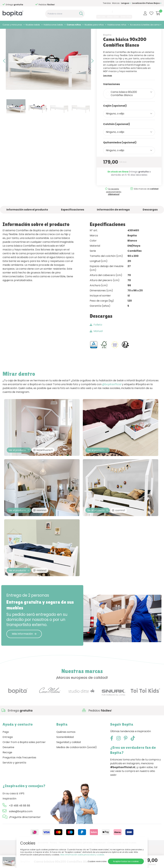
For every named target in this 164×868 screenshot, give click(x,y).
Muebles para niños (94, 25)
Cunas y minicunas (12, 25)
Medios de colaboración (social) (77, 770)
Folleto (96, 337)
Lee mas (108, 88)
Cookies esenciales (97, 861)
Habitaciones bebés (53, 25)
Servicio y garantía (14, 785)
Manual (96, 344)
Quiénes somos (66, 755)
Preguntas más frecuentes (19, 780)
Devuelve (8, 770)
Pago (6, 755)
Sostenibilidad (65, 760)
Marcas (116, 3)
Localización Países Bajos (147, 3)
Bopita (107, 47)
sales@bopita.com (123, 12)
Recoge (7, 775)
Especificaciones (73, 222)
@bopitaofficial (112, 397)
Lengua (126, 3)
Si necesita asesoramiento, (23, 3)
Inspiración (9, 821)
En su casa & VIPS (13, 816)
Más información (24, 656)
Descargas (150, 222)
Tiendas (107, 3)
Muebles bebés (33, 25)
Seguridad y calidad (69, 765)
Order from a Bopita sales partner (24, 765)
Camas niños (74, 25)
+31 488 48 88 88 (103, 12)
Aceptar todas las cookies (126, 861)
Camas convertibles (40, 33)
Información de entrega (113, 222)
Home (6, 33)
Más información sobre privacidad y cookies (82, 855)
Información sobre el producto (27, 222)
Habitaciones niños (117, 25)
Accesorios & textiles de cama (145, 25)
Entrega (8, 760)
